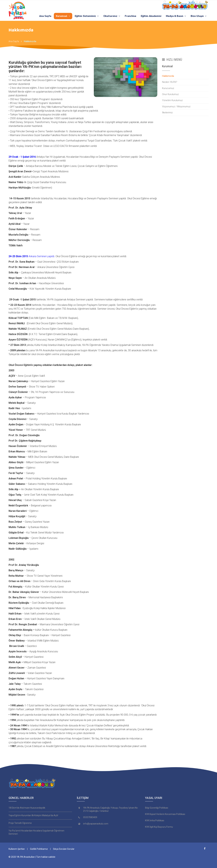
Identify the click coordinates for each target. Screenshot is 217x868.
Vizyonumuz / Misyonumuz (176, 106)
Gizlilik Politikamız (39, 849)
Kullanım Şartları (17, 849)
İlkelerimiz (167, 113)
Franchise (130, 16)
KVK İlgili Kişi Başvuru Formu (159, 827)
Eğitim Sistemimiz (87, 16)
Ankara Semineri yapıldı (31, 256)
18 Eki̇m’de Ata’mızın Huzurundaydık (27, 808)
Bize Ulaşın (199, 16)
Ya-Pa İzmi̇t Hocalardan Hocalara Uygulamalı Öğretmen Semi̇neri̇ (36, 832)
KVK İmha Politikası (155, 820)
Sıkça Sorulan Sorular (64, 849)
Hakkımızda (30, 41)
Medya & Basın (176, 16)
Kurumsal (63, 16)
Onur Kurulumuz (170, 94)
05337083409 (90, 817)
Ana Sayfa (45, 16)
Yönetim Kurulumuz (172, 100)
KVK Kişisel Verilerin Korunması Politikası (165, 814)
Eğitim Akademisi (151, 16)
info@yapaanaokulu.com (96, 824)
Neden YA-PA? (170, 82)
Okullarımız (112, 16)
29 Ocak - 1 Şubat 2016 (22, 157)
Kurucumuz (168, 88)
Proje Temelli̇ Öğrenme (20, 823)
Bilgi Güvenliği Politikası (157, 808)
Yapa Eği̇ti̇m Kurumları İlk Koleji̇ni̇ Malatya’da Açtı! (33, 815)
